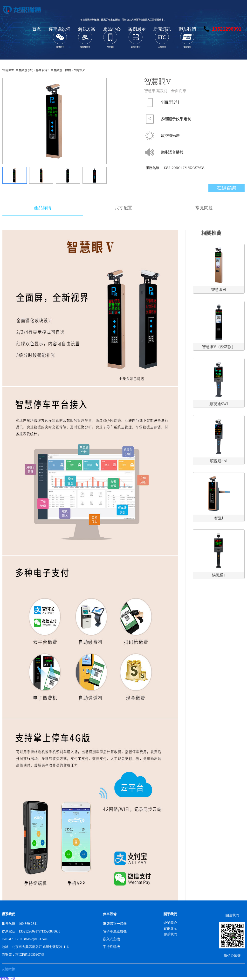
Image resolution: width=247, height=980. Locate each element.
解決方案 (87, 29)
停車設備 (42, 70)
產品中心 (112, 29)
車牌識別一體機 (61, 70)
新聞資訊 (162, 29)
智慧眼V (79, 70)
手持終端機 (111, 947)
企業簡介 (170, 923)
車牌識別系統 (24, 70)
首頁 (37, 29)
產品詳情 (43, 208)
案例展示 (137, 29)
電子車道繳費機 (115, 931)
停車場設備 (60, 29)
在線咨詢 (226, 188)
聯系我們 (187, 29)
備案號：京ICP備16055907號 (23, 955)
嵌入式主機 (111, 939)
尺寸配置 (123, 208)
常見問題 (204, 208)
